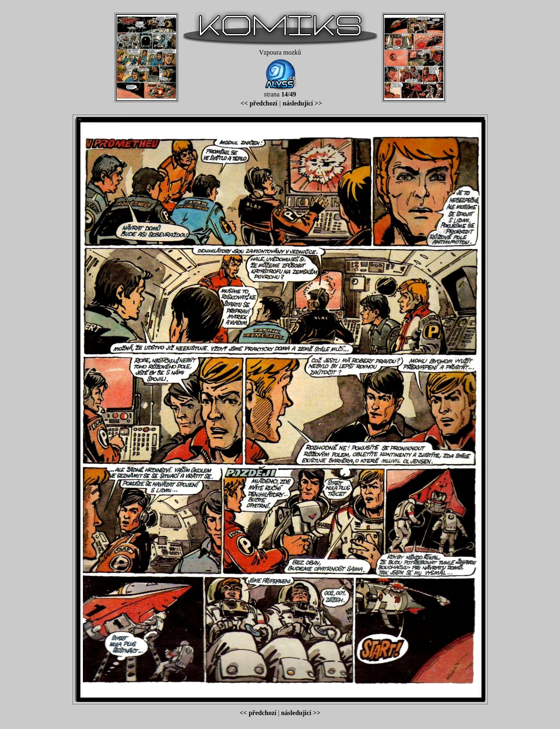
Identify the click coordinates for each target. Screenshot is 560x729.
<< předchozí (259, 103)
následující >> (302, 103)
